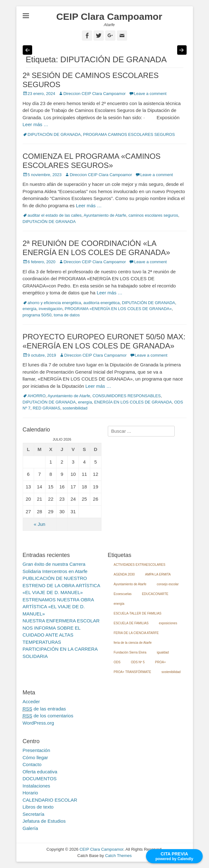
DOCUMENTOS (40, 779)
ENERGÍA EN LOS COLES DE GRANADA (133, 402)
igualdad (163, 652)
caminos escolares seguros (153, 215)
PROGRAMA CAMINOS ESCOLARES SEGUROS (129, 134)
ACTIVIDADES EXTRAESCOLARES (140, 565)
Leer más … (36, 124)
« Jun (40, 524)
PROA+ (160, 662)
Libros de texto (38, 807)
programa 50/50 (37, 315)
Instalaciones (37, 786)
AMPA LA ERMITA (158, 574)
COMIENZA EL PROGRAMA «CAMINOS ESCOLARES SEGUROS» (92, 161)
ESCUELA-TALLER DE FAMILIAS (138, 613)
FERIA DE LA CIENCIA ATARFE (136, 633)
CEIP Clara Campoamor (109, 17)
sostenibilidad (75, 408)
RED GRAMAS (46, 408)
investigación (51, 309)
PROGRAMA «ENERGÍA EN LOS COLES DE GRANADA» (118, 309)
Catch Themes (118, 856)
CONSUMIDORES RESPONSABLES (127, 396)
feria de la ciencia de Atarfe (133, 643)
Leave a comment (150, 94)
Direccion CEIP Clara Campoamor (95, 94)
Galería (30, 828)
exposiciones (168, 623)
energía (30, 309)
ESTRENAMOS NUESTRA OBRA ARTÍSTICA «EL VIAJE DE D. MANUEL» (58, 607)
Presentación (37, 750)
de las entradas (44, 709)
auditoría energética (102, 303)
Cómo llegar (35, 757)
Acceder (31, 701)
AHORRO (37, 396)
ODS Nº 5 (138, 662)
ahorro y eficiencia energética (55, 303)
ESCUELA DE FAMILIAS (131, 623)
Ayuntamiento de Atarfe (105, 215)
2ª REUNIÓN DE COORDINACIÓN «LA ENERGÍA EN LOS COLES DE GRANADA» (96, 248)
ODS (117, 662)
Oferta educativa (40, 772)
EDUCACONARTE (155, 594)
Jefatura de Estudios (44, 821)
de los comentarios (48, 716)
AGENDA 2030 (124, 574)
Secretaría (34, 814)
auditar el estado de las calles (55, 215)
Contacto (32, 764)
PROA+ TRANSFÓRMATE (133, 672)
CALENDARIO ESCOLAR (50, 800)
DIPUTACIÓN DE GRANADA (54, 134)
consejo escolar (168, 584)
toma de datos (67, 315)
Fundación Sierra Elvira (130, 652)
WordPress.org (38, 723)
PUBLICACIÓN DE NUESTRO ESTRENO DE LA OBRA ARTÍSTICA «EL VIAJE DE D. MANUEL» (61, 585)
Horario (30, 793)
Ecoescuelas (123, 594)
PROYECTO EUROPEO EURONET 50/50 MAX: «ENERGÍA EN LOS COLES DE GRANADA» (104, 341)
